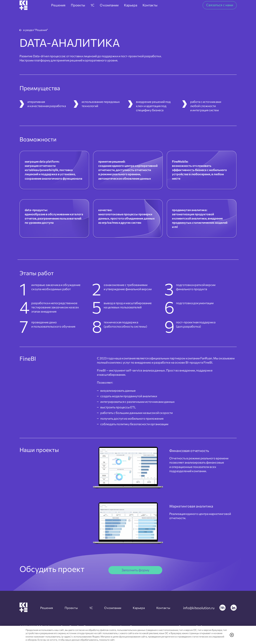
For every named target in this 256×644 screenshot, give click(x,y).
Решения (49, 608)
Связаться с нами (220, 11)
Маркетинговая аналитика (190, 508)
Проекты (73, 608)
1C (91, 608)
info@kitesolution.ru (199, 608)
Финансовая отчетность (201, 450)
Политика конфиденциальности (81, 623)
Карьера (138, 608)
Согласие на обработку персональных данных (138, 623)
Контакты (161, 608)
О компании (112, 608)
